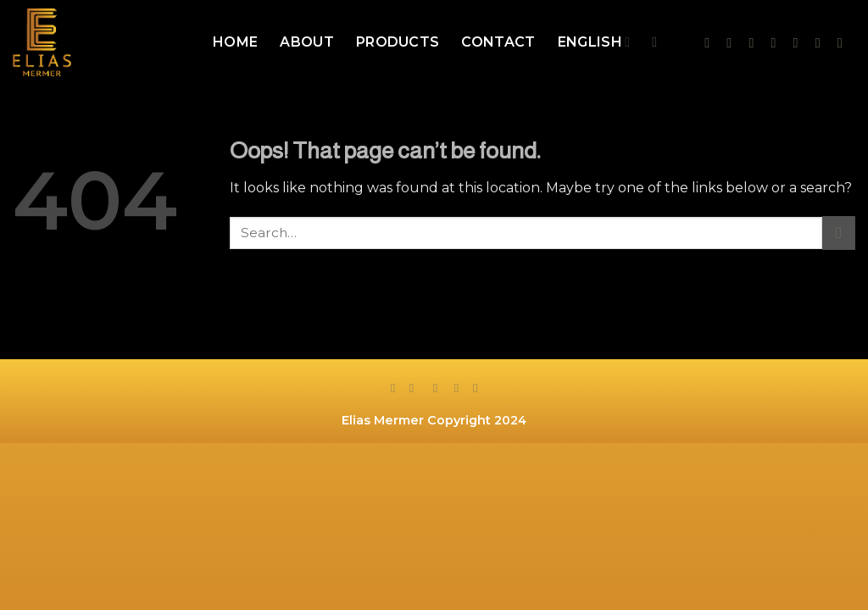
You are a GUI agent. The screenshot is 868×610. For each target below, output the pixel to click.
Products (398, 42)
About (307, 42)
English (594, 42)
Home (235, 42)
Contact (498, 42)
